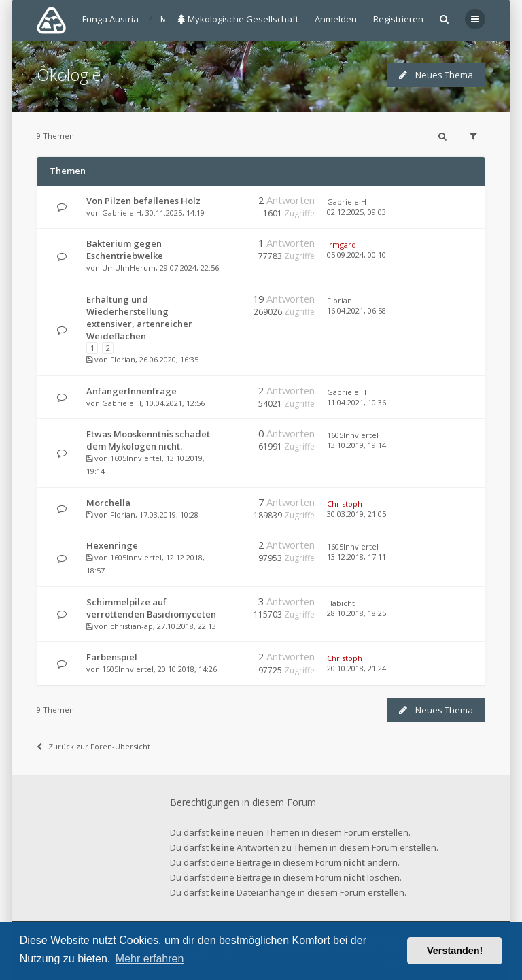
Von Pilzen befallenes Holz (143, 201)
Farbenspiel (112, 657)
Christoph (345, 504)
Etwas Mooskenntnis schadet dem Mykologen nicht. (148, 440)
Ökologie (69, 74)
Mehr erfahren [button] (150, 959)
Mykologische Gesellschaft (238, 19)
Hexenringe (112, 545)
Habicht (341, 603)
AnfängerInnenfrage (132, 391)
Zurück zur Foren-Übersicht (93, 746)
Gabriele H (122, 213)
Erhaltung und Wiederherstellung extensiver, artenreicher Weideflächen (139, 318)
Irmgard (342, 244)
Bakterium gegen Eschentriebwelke (125, 250)
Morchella (108, 503)
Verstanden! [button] (455, 951)
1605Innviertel (136, 458)
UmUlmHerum (129, 268)
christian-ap (132, 626)
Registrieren (398, 19)
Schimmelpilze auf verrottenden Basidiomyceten (151, 608)
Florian (123, 359)
